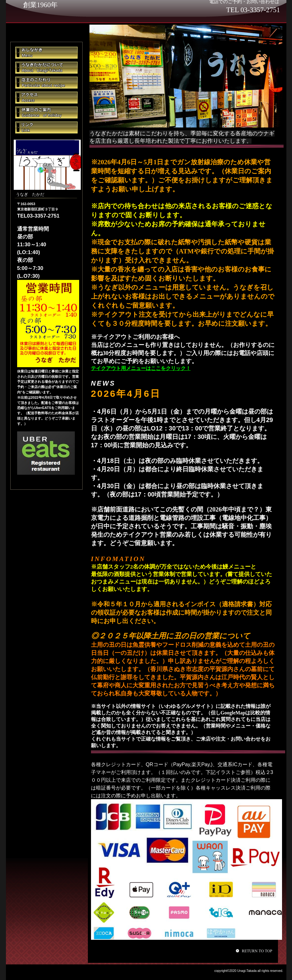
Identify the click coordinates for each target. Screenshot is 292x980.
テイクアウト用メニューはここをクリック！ (141, 368)
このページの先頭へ (255, 951)
